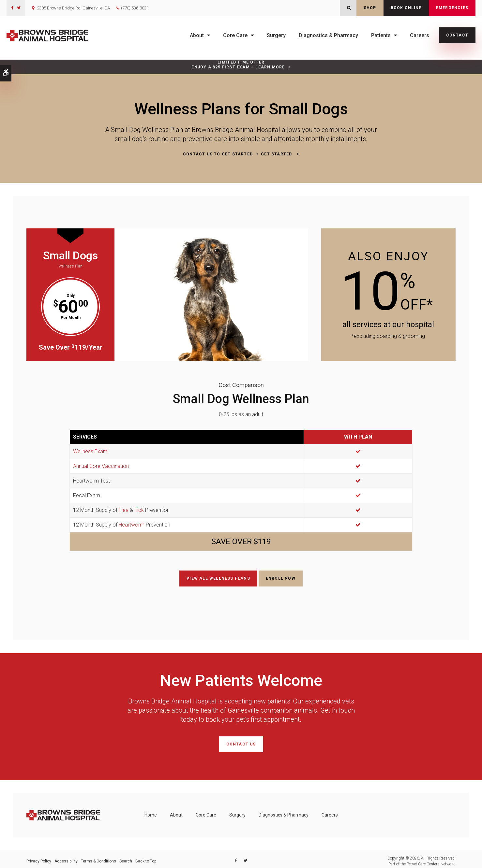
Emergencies (452, 8)
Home (151, 811)
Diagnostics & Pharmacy (328, 35)
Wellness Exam (90, 451)
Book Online (406, 8)
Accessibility (66, 857)
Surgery (276, 35)
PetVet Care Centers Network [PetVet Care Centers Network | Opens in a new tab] (431, 860)
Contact (457, 35)
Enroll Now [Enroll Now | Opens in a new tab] (281, 578)
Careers (420, 35)
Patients (381, 35)
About (197, 35)
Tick (139, 509)
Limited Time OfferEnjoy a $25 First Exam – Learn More (238, 65)
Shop (370, 8)
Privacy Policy (39, 857)
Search (126, 857)
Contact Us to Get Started (218, 154)
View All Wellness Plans (218, 578)
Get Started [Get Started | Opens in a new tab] (277, 154)
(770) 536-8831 (135, 8)
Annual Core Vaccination (101, 465)
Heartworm (132, 524)
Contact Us (241, 742)
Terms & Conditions (98, 857)
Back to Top (146, 857)
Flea (124, 509)
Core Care (235, 35)
